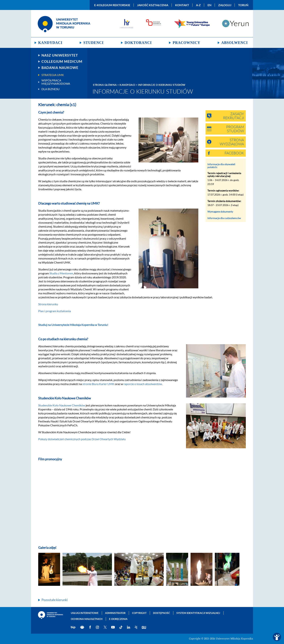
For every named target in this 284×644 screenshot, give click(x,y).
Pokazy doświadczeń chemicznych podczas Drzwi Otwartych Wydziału (82, 439)
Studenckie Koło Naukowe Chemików (62, 405)
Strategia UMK (53, 75)
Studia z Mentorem (61, 273)
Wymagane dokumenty (220, 212)
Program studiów (235, 129)
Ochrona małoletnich (87, 619)
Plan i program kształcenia (55, 311)
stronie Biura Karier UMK (98, 384)
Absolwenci (235, 43)
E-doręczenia (118, 619)
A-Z (198, 5)
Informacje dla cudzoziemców (224, 218)
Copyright (139, 613)
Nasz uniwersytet (60, 55)
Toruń (243, 5)
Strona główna (105, 85)
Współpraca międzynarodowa (56, 82)
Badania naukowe (60, 68)
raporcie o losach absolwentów (143, 384)
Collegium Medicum (62, 61)
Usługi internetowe (85, 613)
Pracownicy (186, 43)
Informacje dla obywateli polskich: (221, 166)
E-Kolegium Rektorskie (112, 5)
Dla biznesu (51, 89)
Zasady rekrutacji (234, 116)
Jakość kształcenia (153, 5)
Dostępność (161, 613)
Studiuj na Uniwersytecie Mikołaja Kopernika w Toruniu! (73, 325)
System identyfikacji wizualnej (198, 613)
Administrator (115, 613)
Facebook (234, 153)
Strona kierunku (48, 304)
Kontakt (182, 5)
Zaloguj (225, 5)
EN (209, 5)
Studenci (93, 43)
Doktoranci (138, 43)
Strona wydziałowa (232, 142)
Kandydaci (50, 43)
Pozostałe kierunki (55, 600)
